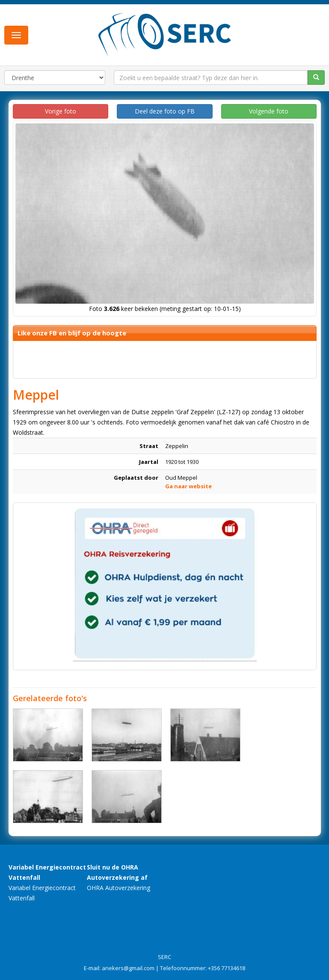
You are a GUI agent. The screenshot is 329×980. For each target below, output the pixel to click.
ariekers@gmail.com (128, 968)
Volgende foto (269, 111)
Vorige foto (61, 111)
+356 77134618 (227, 968)
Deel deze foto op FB (165, 111)
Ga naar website (188, 486)
